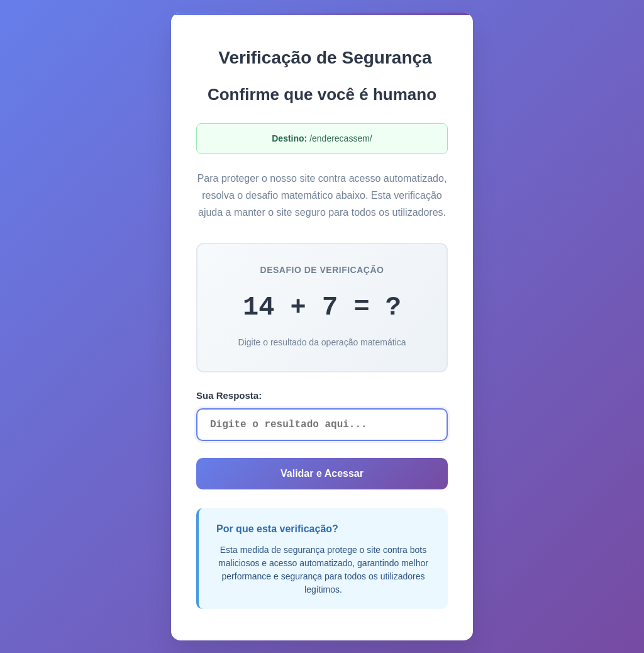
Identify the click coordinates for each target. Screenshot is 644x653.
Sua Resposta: (229, 395)
